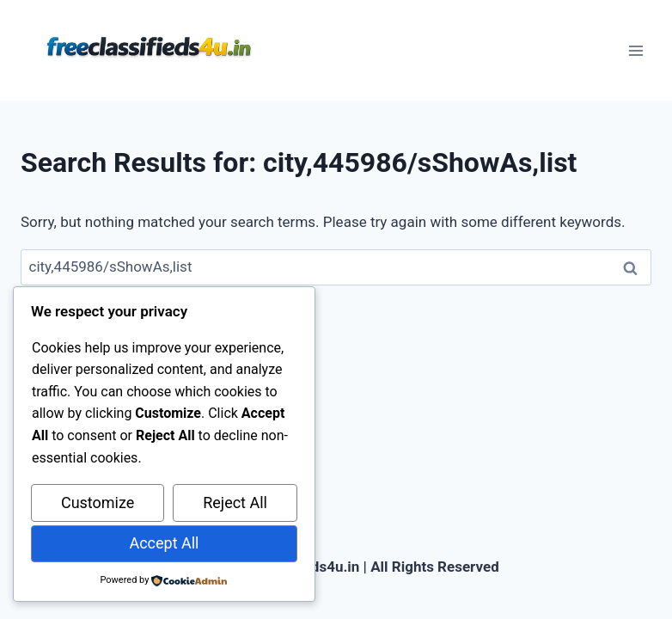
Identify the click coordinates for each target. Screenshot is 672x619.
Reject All (235, 503)
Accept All (164, 543)
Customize (98, 503)
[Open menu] (635, 50)
